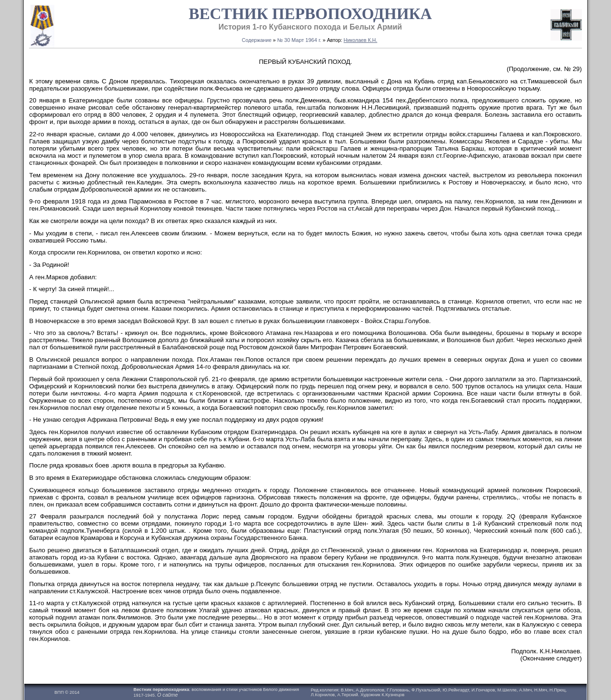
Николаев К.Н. (361, 40)
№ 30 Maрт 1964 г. (299, 40)
